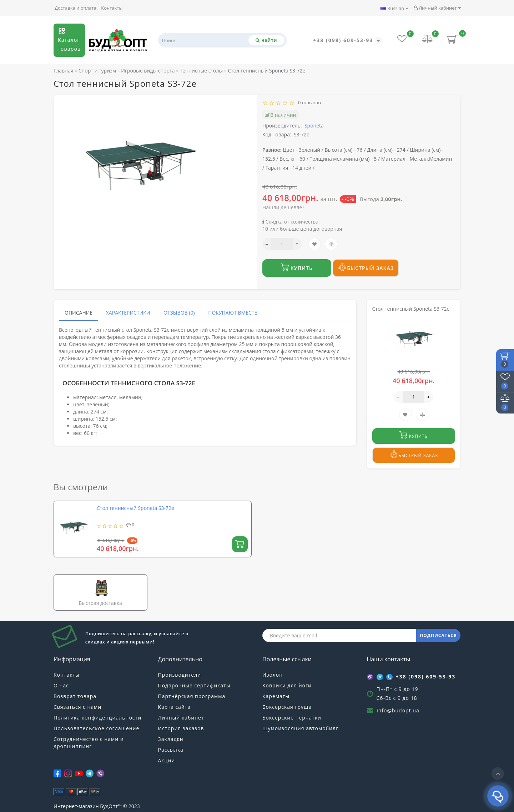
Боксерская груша (287, 707)
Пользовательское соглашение (96, 728)
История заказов (181, 728)
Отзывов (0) (179, 313)
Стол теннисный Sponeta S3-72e (135, 508)
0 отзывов (308, 102)
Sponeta (314, 126)
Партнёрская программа (192, 696)
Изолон (273, 675)
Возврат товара (75, 696)
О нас (61, 685)
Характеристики (128, 313)
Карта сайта (175, 707)
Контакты (112, 8)
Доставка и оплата (75, 8)
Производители (180, 675)
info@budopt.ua (398, 710)
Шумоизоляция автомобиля (301, 728)
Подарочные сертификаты (194, 685)
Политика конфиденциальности (97, 718)
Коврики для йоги (287, 685)
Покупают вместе (233, 313)
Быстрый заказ (366, 267)
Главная (64, 71)
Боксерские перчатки (292, 718)
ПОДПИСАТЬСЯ (438, 635)
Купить (297, 267)
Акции (167, 760)
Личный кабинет (437, 8)
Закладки (171, 739)
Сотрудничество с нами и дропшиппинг (89, 743)
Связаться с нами (77, 707)
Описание (79, 313)
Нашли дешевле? (283, 207)
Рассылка (171, 750)
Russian (394, 8)
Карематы (276, 696)
